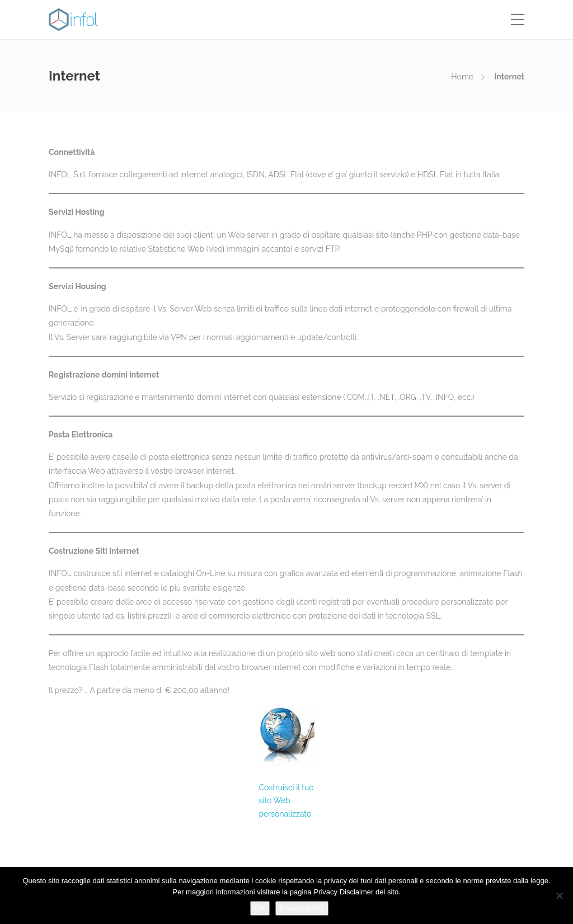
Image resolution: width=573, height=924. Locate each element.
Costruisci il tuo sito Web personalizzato (286, 801)
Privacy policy (302, 908)
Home (462, 77)
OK (260, 908)
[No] (559, 895)
